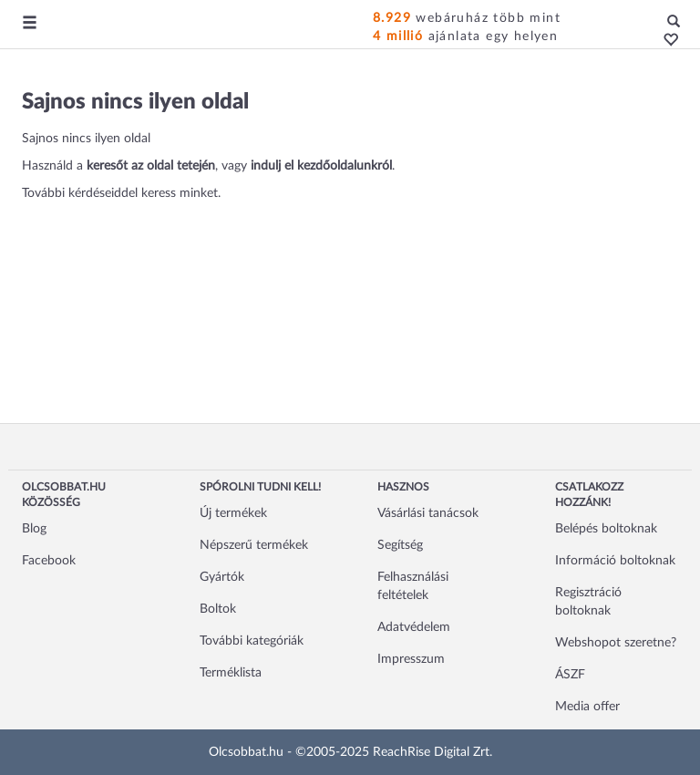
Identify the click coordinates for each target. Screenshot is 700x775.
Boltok (218, 609)
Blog (34, 529)
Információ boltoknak (615, 561)
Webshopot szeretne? (616, 643)
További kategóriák (252, 641)
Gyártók (222, 577)
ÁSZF (570, 675)
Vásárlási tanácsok (428, 513)
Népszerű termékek (254, 545)
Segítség (400, 545)
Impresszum (411, 659)
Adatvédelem (414, 627)
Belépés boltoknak (606, 529)
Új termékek (233, 513)
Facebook (49, 561)
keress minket (180, 193)
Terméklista (231, 673)
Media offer (587, 707)
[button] (666, 41)
